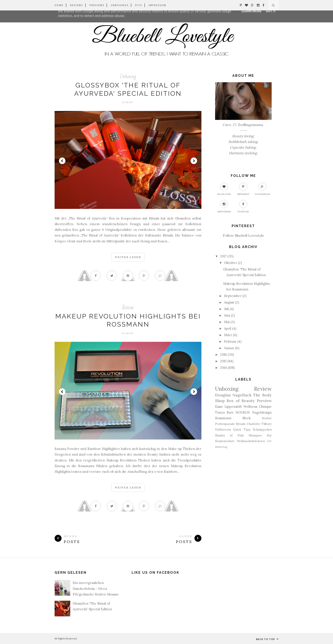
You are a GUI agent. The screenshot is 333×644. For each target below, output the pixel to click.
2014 (223, 368)
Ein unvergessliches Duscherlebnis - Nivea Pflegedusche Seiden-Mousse (96, 589)
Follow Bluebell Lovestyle (243, 235)
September (233, 296)
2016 (223, 355)
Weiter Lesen (128, 257)
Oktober (231, 263)
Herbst (267, 418)
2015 (223, 361)
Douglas (223, 395)
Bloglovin (224, 189)
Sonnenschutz (225, 441)
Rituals (241, 424)
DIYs (139, 5)
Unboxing (128, 76)
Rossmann (223, 418)
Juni (227, 315)
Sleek (247, 418)
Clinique (265, 407)
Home (59, 5)
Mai (227, 322)
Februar (230, 341)
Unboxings (120, 5)
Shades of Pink (230, 435)
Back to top (267, 639)
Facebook (243, 206)
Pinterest (243, 189)
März (228, 335)
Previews (97, 5)
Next (194, 161)
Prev (62, 161)
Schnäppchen (262, 429)
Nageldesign (262, 412)
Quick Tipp (242, 429)
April (228, 328)
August (229, 302)
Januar (229, 348)
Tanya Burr (224, 412)
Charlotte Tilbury (259, 424)
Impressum (157, 5)
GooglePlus (262, 189)
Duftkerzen (223, 429)
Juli (226, 309)
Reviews (76, 5)
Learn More (251, 11)
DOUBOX (243, 412)
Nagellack (242, 395)
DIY (269, 441)
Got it (271, 11)
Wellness (250, 407)
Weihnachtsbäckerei (251, 441)
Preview (264, 401)
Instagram (224, 206)
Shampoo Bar (260, 435)
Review (128, 308)
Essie (219, 407)
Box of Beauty (241, 401)
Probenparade (225, 424)
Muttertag (221, 447)
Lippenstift (233, 407)
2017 (223, 256)
